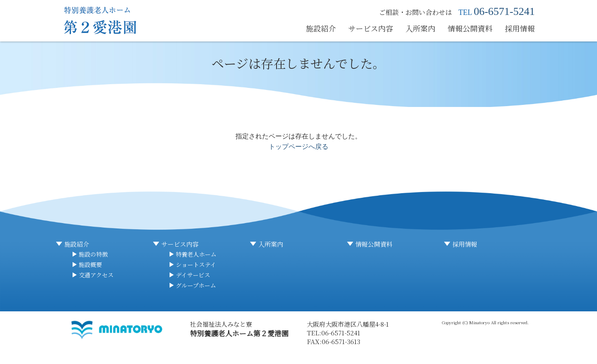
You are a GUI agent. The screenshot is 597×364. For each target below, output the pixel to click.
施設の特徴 (93, 254)
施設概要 (90, 265)
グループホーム (196, 285)
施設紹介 (321, 28)
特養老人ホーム (196, 254)
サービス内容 (371, 28)
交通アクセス (96, 275)
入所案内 (420, 28)
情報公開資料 (470, 28)
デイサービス (193, 275)
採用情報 (520, 28)
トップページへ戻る (298, 147)
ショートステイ (196, 265)
